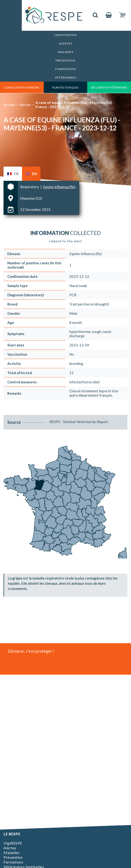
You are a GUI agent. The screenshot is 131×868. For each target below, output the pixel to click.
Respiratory (30, 187)
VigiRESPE (13, 843)
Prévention (65, 60)
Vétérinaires (66, 77)
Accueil (9, 105)
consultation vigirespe (22, 87)
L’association (65, 35)
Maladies (66, 52)
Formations (66, 69)
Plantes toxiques (65, 87)
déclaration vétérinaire (109, 87)
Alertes (66, 43)
